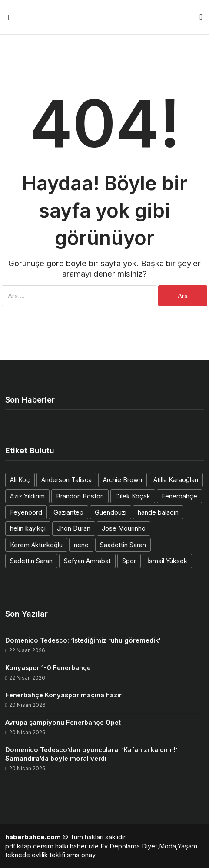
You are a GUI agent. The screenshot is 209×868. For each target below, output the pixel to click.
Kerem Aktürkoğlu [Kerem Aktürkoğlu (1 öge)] (36, 545)
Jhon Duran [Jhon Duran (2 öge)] (74, 528)
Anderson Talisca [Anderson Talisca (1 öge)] (66, 480)
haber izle (84, 846)
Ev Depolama (120, 846)
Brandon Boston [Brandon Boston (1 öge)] (80, 496)
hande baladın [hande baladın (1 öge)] (158, 512)
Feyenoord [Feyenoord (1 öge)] (26, 512)
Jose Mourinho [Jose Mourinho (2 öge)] (124, 528)
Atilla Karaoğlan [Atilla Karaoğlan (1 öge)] (176, 480)
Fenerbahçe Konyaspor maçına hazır (63, 695)
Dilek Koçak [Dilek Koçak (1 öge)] (133, 496)
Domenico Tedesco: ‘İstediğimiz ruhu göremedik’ (83, 640)
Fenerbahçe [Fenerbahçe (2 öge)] (179, 496)
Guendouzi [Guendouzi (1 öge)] (111, 512)
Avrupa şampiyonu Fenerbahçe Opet (63, 722)
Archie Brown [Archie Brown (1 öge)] (123, 480)
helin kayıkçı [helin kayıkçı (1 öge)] (28, 528)
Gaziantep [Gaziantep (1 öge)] (68, 512)
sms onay (81, 855)
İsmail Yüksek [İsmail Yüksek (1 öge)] (167, 561)
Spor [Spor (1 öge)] (129, 561)
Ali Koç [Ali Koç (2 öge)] (20, 480)
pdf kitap (18, 846)
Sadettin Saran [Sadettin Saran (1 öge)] (31, 561)
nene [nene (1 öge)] (81, 545)
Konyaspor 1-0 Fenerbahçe (48, 668)
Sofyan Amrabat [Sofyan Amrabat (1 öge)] (87, 561)
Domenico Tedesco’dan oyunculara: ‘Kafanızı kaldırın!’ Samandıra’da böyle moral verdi (91, 754)
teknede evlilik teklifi (35, 855)
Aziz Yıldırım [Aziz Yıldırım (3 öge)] (27, 496)
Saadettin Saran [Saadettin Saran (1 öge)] (123, 545)
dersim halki (51, 846)
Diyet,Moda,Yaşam (169, 846)
